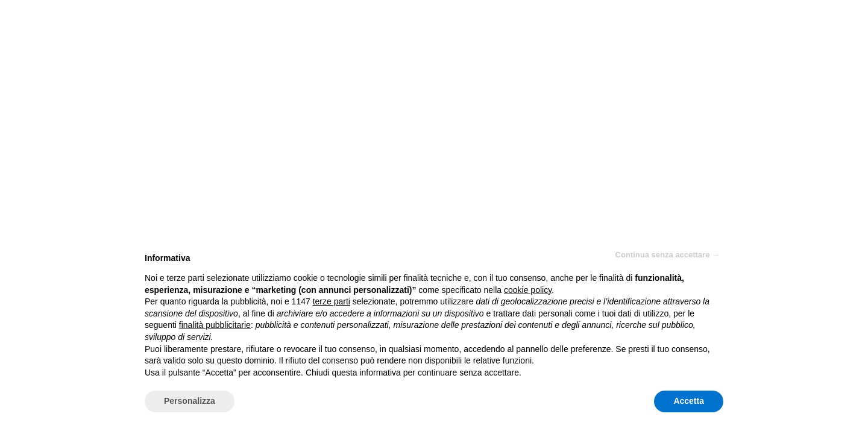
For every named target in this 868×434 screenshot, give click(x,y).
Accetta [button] (689, 401)
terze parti (332, 301)
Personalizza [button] (190, 401)
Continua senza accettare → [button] (668, 255)
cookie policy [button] (528, 290)
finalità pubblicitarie (215, 325)
